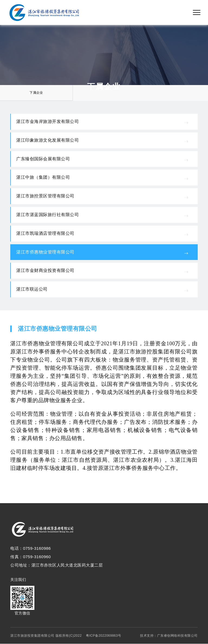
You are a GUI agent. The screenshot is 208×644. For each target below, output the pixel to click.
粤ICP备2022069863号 (104, 636)
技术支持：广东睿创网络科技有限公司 (169, 636)
